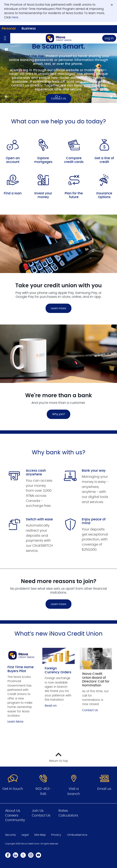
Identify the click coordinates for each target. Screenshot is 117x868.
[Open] (5, 38)
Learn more (58, 308)
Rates (63, 811)
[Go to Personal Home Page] (58, 38)
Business (29, 29)
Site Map (40, 835)
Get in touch (13, 789)
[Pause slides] (6, 50)
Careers (12, 816)
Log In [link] (109, 38)
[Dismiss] (112, 5)
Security (11, 835)
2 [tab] (60, 97)
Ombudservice (77, 835)
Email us (104, 789)
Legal (25, 835)
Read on (51, 706)
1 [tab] (57, 97)
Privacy (56, 835)
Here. (15, 17)
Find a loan (13, 193)
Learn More (15, 722)
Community (15, 820)
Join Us (38, 811)
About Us (13, 811)
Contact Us (90, 710)
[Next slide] (6, 97)
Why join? (59, 414)
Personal (9, 29)
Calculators (68, 816)
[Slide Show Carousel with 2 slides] (58, 73)
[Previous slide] (111, 97)
